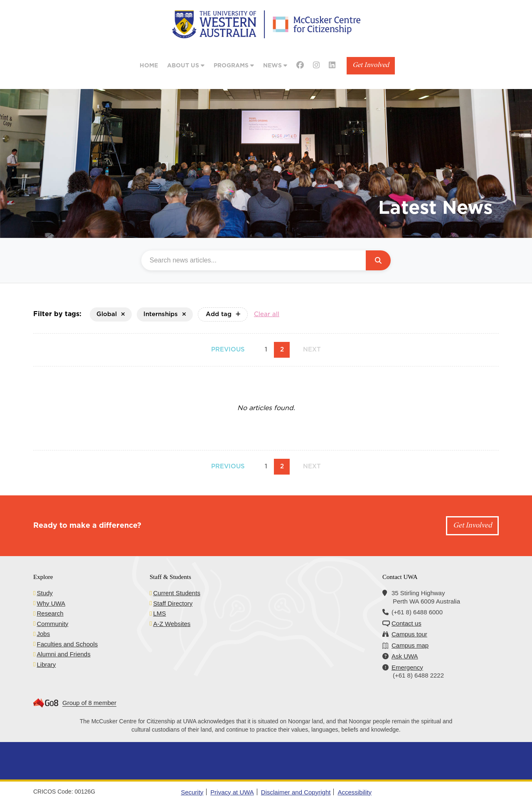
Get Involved (371, 66)
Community (52, 624)
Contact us (406, 623)
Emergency (407, 667)
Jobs (43, 634)
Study (44, 593)
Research (50, 613)
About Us (186, 66)
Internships (165, 314)
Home (149, 66)
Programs (234, 66)
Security (192, 792)
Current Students (176, 593)
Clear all (267, 314)
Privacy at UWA (232, 792)
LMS (159, 613)
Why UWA (51, 603)
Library (46, 664)
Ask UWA (405, 656)
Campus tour (409, 634)
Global (111, 314)
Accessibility (355, 792)
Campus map (410, 645)
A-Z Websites (172, 624)
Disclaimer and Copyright (296, 792)
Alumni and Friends (63, 654)
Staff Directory (173, 603)
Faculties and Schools (67, 644)
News (275, 66)
